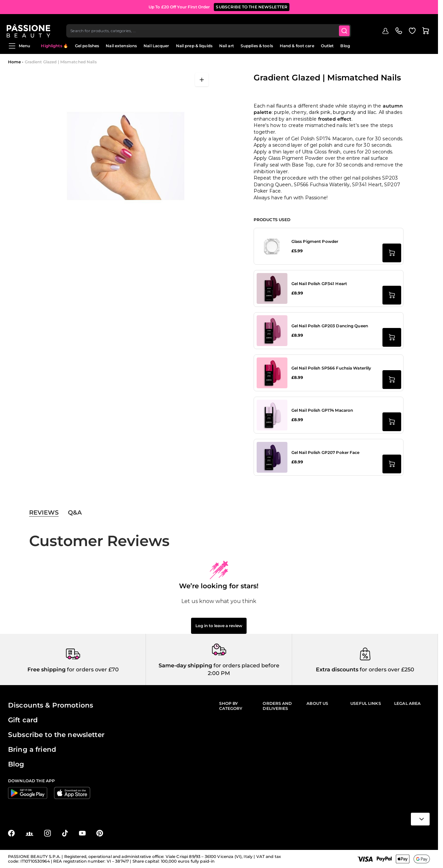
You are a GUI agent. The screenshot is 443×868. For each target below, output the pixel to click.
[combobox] (210, 25)
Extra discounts (337, 670)
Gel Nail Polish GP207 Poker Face (326, 452)
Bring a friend (32, 749)
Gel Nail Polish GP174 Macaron (322, 410)
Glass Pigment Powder (315, 241)
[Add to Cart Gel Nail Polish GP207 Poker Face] (392, 464)
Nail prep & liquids (194, 46)
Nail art (227, 46)
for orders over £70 (92, 670)
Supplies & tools (257, 46)
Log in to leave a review (219, 626)
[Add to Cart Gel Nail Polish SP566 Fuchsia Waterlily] (392, 380)
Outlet (327, 46)
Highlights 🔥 (54, 46)
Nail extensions (121, 46)
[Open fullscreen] (202, 80)
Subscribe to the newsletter (56, 735)
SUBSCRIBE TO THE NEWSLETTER (252, 7)
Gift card (23, 720)
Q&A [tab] (75, 513)
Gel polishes (87, 46)
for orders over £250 (386, 670)
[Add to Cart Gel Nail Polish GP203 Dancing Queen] (392, 337)
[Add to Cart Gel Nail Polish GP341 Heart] (392, 295)
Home (14, 62)
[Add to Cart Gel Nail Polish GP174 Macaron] (392, 422)
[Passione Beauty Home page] (30, 25)
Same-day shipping (185, 665)
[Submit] (346, 25)
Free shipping (47, 670)
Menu (19, 46)
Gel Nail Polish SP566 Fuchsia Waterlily (331, 368)
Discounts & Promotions (51, 705)
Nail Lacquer (156, 46)
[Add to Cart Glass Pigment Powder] (392, 253)
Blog (345, 46)
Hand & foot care (297, 46)
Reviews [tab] (44, 513)
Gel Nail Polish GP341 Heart (319, 284)
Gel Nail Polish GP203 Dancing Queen (330, 326)
